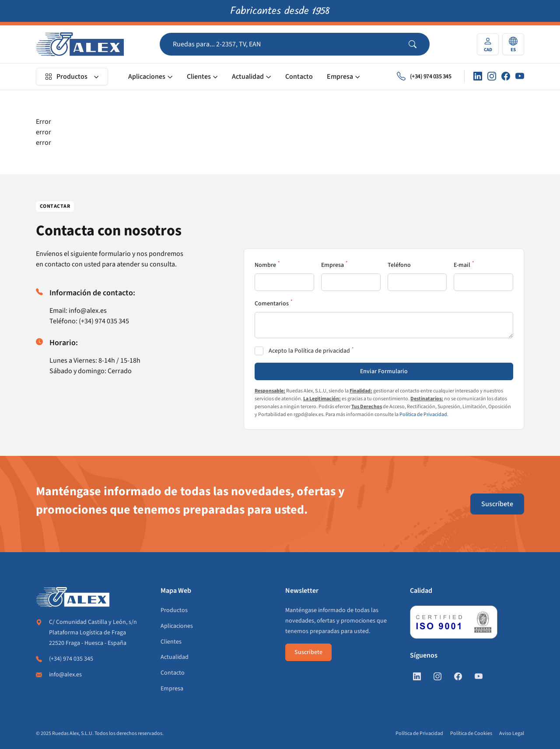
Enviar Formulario (384, 371)
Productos (66, 77)
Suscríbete (497, 504)
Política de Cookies (471, 733)
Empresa (340, 77)
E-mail (462, 265)
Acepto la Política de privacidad (309, 351)
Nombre (265, 265)
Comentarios (272, 304)
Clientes (199, 77)
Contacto (299, 77)
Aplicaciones (147, 77)
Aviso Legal (512, 733)
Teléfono (399, 265)
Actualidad (248, 77)
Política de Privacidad (423, 415)
